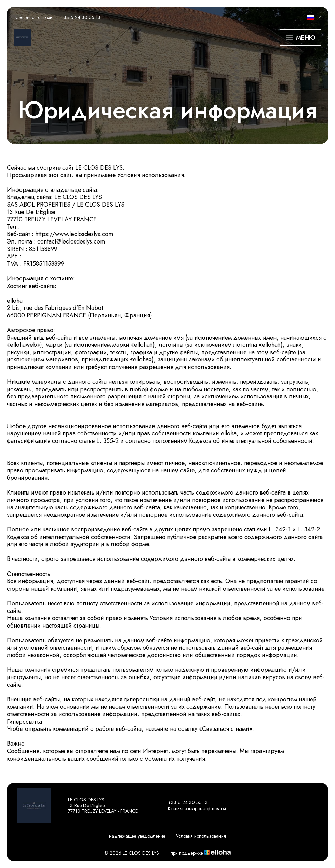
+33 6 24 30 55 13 (184, 802)
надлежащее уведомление (137, 836)
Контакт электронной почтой (193, 808)
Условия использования (201, 836)
